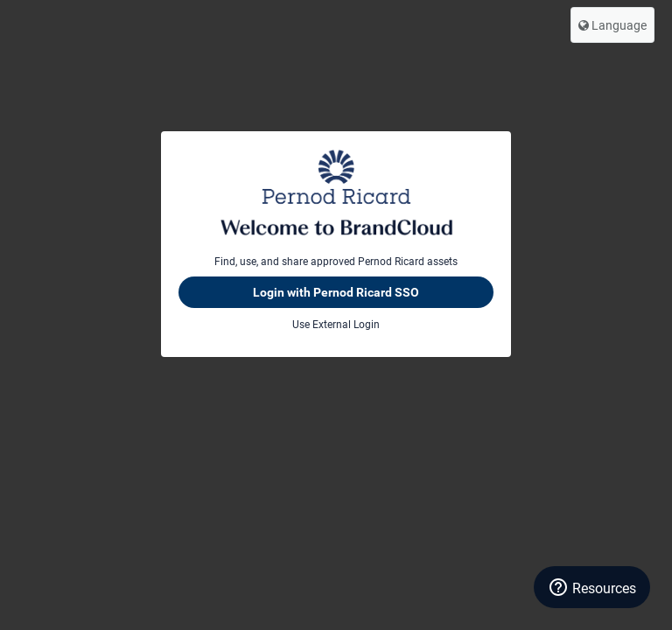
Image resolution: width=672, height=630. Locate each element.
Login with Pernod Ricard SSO (336, 292)
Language (612, 25)
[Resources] (592, 587)
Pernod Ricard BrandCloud (336, 192)
